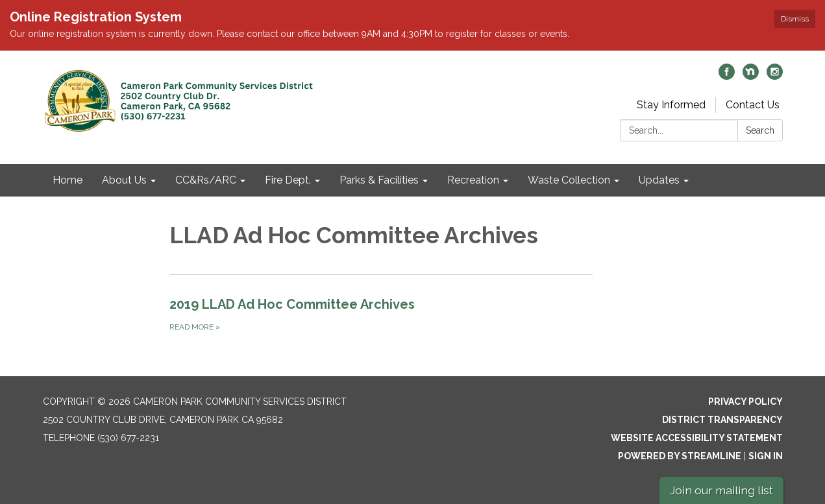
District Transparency (722, 420)
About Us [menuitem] (124, 180)
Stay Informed (671, 105)
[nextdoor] (751, 76)
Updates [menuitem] (659, 180)
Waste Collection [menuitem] (569, 180)
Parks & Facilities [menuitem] (379, 180)
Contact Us (753, 105)
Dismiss (795, 19)
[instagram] (775, 76)
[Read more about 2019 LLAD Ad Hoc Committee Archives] (381, 314)
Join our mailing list (721, 490)
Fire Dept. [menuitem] (288, 180)
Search (760, 130)
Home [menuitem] (68, 180)
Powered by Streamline (680, 456)
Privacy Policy (745, 402)
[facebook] (727, 76)
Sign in (766, 456)
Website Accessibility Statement (697, 438)
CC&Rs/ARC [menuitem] (206, 180)
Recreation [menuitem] (473, 180)
